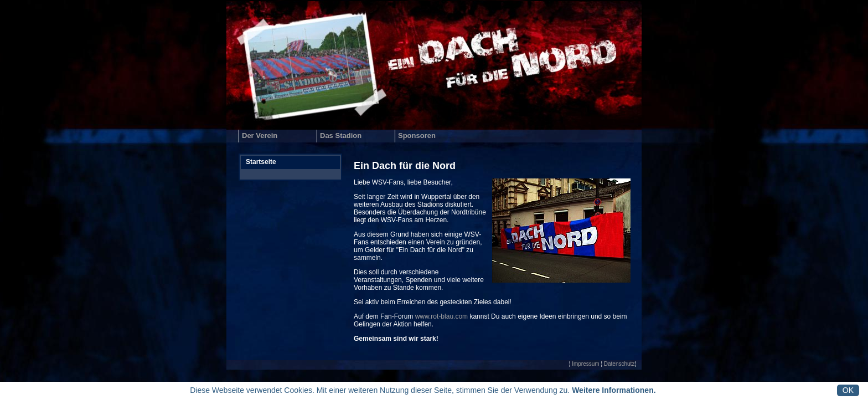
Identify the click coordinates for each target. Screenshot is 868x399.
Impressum (585, 364)
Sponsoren (417, 135)
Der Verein (260, 135)
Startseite (261, 162)
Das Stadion (341, 135)
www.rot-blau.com (441, 316)
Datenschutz (619, 364)
